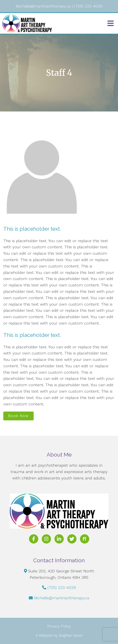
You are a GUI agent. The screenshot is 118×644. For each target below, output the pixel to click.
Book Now (18, 416)
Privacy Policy (59, 626)
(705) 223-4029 (62, 587)
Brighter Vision (71, 635)
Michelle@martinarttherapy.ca (62, 598)
